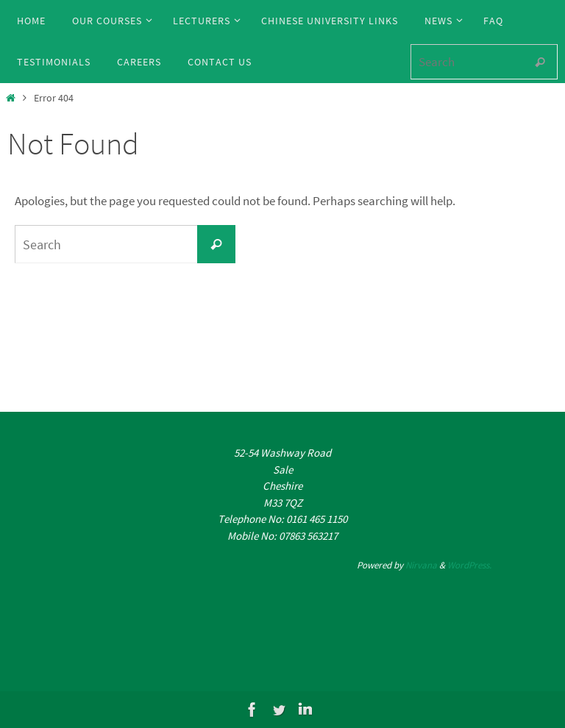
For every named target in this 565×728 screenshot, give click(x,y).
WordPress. (469, 565)
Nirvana (421, 565)
